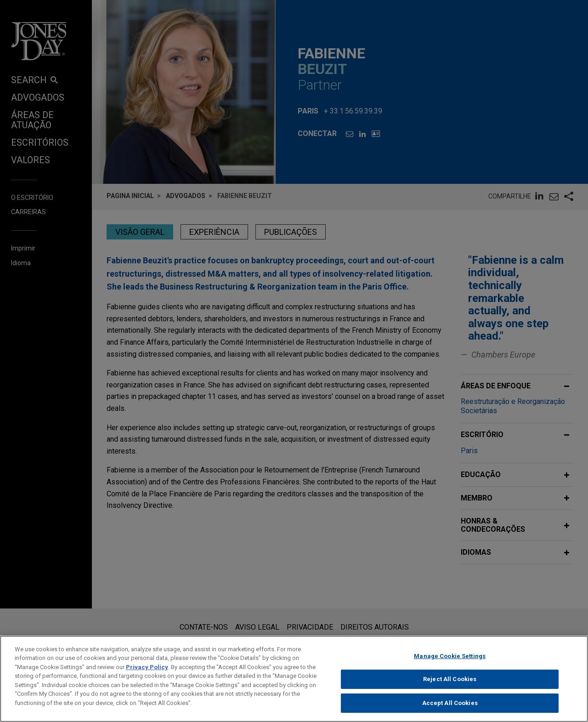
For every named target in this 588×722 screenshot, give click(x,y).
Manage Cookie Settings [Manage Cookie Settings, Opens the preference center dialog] (450, 663)
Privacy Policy (147, 674)
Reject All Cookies (450, 686)
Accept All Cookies (450, 710)
